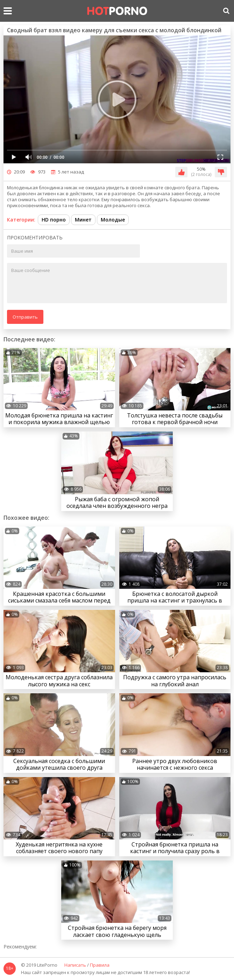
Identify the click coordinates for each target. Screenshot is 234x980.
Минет (83, 220)
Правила (100, 965)
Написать (75, 965)
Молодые (113, 220)
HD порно (54, 220)
